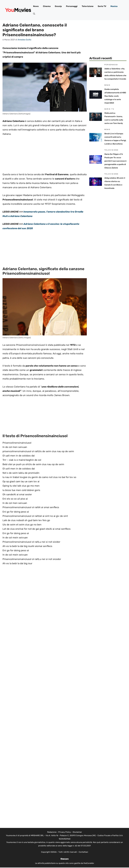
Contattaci (83, 852)
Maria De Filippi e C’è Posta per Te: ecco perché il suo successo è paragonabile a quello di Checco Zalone (115, 161)
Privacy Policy (65, 832)
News (36, 6)
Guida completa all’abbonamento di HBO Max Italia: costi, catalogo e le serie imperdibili (115, 96)
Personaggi (72, 6)
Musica (114, 6)
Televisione (88, 6)
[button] (34, 14)
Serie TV (102, 6)
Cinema (47, 6)
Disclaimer (77, 832)
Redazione (52, 832)
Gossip (58, 6)
